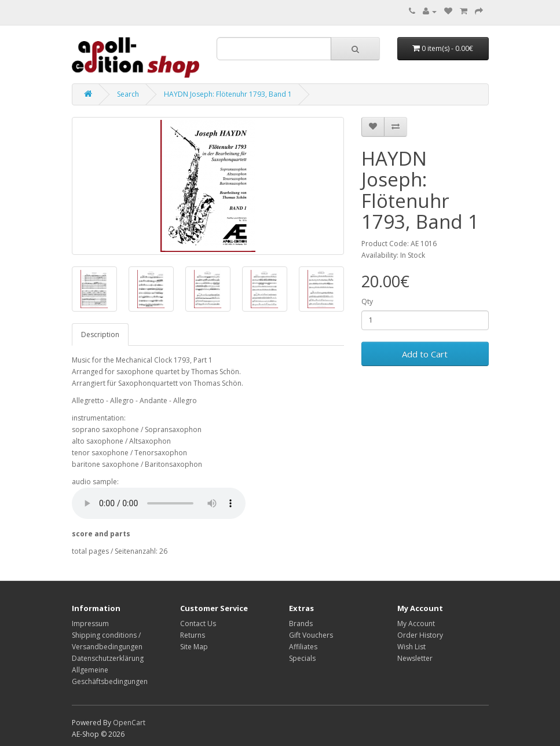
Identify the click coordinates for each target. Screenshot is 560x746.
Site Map (194, 647)
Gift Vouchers (311, 635)
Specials (302, 658)
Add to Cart (425, 354)
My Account (416, 624)
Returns (193, 635)
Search (128, 94)
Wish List (411, 647)
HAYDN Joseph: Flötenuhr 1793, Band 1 (228, 94)
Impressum (90, 624)
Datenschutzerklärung (108, 658)
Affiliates (303, 647)
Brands (301, 624)
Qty (367, 301)
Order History (420, 635)
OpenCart (129, 723)
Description (100, 334)
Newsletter (415, 658)
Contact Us (198, 624)
